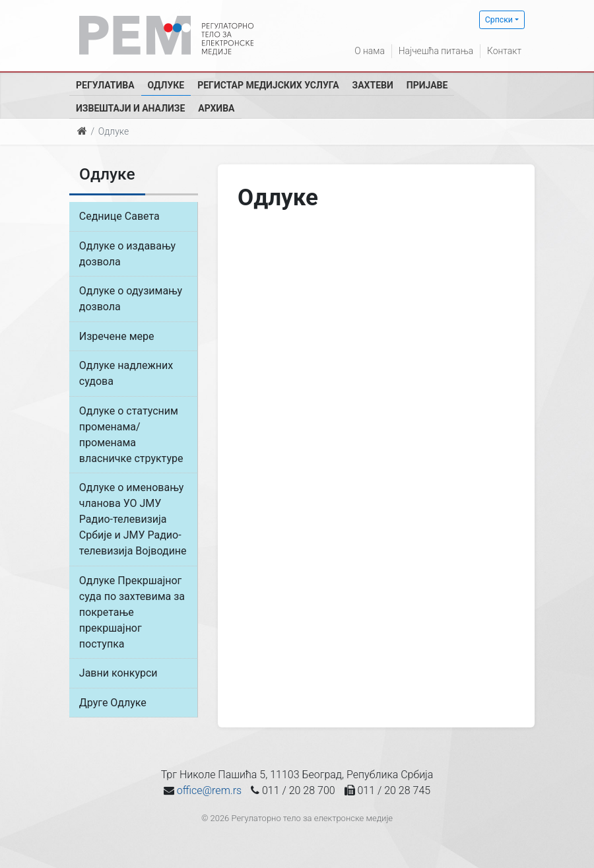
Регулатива (105, 85)
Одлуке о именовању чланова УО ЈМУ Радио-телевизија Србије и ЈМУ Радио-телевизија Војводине (133, 521)
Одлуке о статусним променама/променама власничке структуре (131, 436)
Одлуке (166, 85)
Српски (499, 20)
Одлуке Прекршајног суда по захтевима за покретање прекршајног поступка (132, 614)
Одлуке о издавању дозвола (127, 254)
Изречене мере (117, 337)
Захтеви (373, 85)
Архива (216, 108)
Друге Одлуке (113, 705)
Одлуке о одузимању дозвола (131, 299)
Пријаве (427, 85)
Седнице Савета (119, 216)
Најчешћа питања (435, 51)
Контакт (504, 51)
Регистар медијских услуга (268, 85)
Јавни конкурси (118, 676)
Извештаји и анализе (130, 108)
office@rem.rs (209, 794)
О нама (368, 51)
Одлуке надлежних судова (126, 375)
